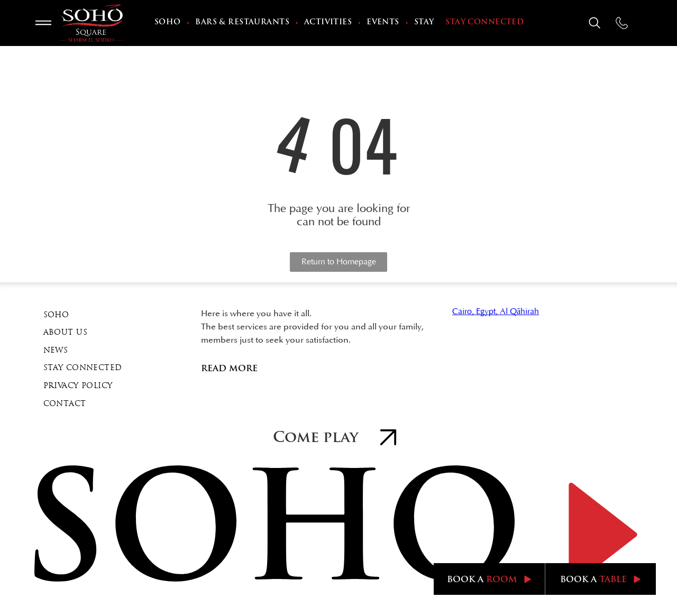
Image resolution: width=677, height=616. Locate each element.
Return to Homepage (339, 262)
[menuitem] (169, 23)
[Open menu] (43, 23)
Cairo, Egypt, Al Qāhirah (496, 311)
